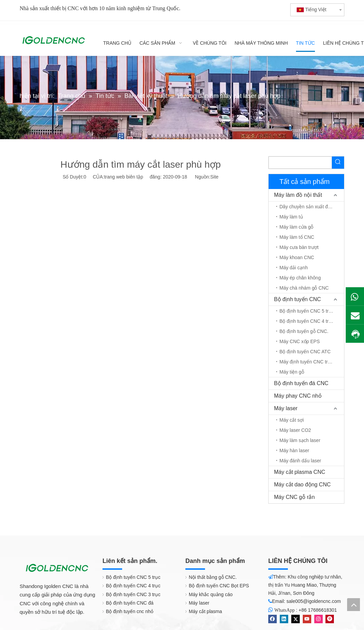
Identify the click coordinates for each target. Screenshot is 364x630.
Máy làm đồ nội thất (298, 195)
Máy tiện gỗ (292, 372)
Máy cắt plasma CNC (300, 472)
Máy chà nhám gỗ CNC (304, 288)
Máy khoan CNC (297, 257)
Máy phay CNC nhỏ (298, 396)
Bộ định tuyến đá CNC (301, 383)
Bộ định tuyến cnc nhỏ (130, 611)
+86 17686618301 (318, 610)
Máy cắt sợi (292, 420)
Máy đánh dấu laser (300, 461)
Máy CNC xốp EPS (300, 341)
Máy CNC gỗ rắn (294, 497)
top (354, 605)
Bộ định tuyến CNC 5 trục (307, 311)
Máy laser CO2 (295, 430)
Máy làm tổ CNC (297, 237)
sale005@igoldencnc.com (314, 601)
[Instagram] (318, 619)
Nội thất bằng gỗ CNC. (213, 577)
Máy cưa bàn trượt (299, 247)
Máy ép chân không (300, 278)
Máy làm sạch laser (300, 440)
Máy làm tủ (291, 217)
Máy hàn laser (294, 450)
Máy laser (286, 408)
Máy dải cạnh (294, 268)
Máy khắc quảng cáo (211, 594)
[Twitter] (295, 619)
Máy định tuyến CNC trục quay (312, 362)
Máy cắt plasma (205, 611)
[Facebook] (272, 619)
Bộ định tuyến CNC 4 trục (307, 321)
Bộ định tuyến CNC (298, 299)
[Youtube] (307, 619)
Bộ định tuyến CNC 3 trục (133, 594)
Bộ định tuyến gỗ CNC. (304, 331)
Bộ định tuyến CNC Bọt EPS (219, 586)
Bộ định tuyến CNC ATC (305, 352)
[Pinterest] (330, 619)
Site (214, 177)
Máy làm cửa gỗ (296, 227)
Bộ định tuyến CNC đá (130, 603)
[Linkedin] (284, 619)
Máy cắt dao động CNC (302, 485)
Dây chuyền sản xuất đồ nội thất (312, 207)
